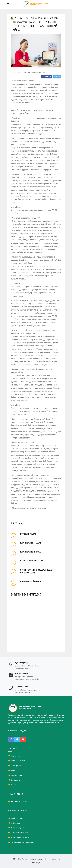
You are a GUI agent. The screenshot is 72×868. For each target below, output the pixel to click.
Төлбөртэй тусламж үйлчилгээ (22, 842)
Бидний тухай (16, 756)
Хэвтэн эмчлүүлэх (17, 828)
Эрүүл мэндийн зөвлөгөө (38, 73)
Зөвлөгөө (14, 785)
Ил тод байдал (16, 775)
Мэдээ (13, 770)
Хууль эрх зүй (16, 766)
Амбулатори (15, 823)
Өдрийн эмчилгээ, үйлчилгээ (21, 838)
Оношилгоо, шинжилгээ (20, 833)
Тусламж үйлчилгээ (18, 761)
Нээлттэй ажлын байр (19, 802)
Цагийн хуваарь (17, 818)
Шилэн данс (15, 780)
